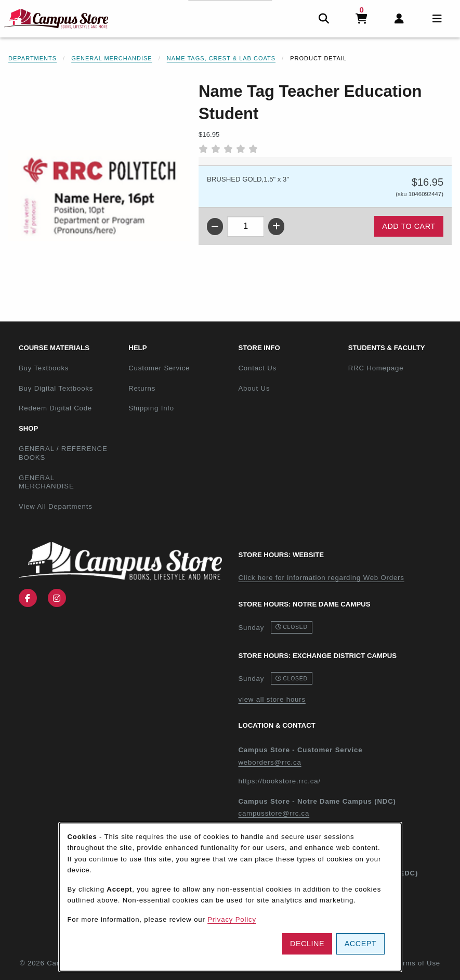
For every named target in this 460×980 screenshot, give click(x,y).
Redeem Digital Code (55, 408)
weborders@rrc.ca (270, 762)
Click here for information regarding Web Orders (321, 578)
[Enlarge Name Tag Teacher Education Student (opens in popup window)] (99, 196)
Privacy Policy (232, 919)
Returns (142, 388)
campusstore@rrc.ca (274, 813)
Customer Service (159, 368)
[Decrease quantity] (215, 227)
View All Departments (56, 506)
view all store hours (272, 699)
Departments (32, 58)
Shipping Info (151, 408)
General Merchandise (112, 58)
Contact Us (258, 368)
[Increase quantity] (276, 227)
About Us (254, 388)
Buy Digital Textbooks (56, 388)
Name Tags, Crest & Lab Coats (221, 58)
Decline (307, 944)
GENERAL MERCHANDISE (47, 482)
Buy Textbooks (44, 368)
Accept (360, 944)
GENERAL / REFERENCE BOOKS (63, 453)
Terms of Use (417, 963)
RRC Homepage (399, 368)
